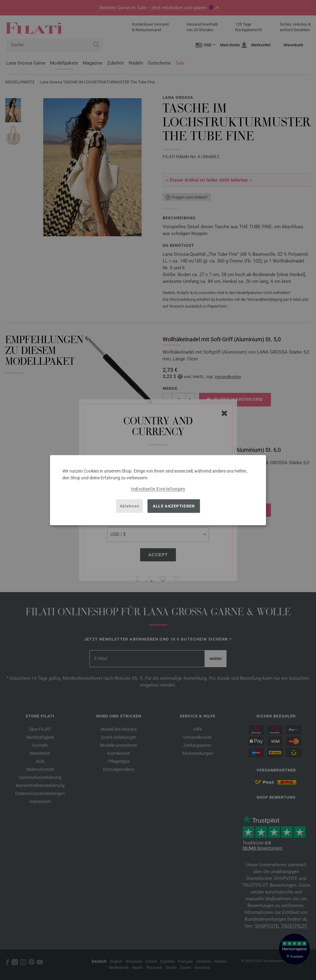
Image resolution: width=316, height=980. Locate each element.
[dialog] (158, 490)
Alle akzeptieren (174, 506)
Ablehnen (129, 506)
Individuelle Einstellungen (158, 488)
